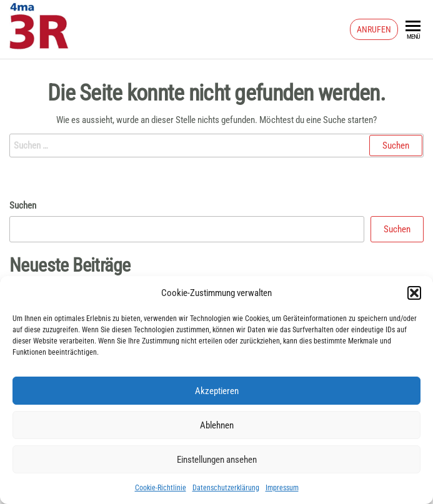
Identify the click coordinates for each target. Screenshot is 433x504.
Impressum (282, 488)
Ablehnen (217, 425)
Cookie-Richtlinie (161, 488)
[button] (414, 293)
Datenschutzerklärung (226, 488)
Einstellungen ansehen (217, 460)
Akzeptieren (217, 391)
